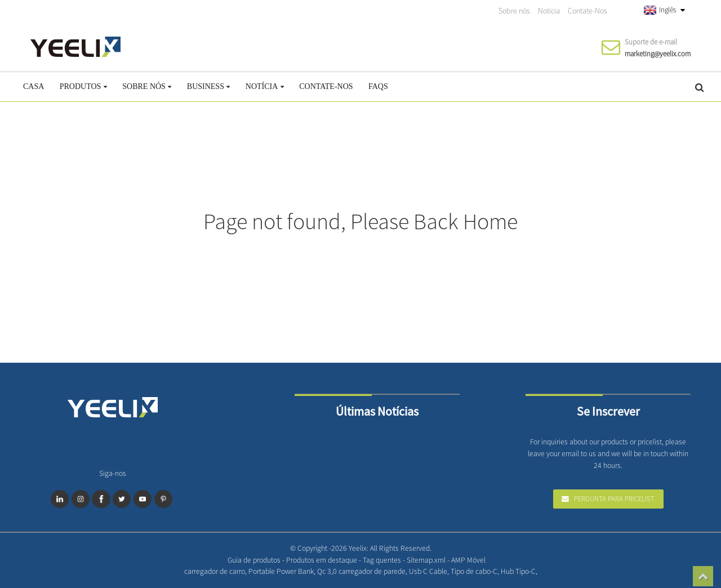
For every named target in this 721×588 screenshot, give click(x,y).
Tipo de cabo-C (474, 571)
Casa (34, 86)
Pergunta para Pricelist (614, 498)
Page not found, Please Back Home (360, 221)
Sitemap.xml (427, 560)
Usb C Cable (428, 571)
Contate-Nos (588, 11)
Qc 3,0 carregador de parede (361, 571)
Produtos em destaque (322, 560)
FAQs (378, 86)
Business (209, 86)
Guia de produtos (255, 560)
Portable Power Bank (281, 571)
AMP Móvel (468, 560)
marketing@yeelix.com (658, 54)
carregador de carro (215, 571)
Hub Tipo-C (518, 571)
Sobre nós (514, 11)
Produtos (83, 86)
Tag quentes (383, 560)
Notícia (549, 11)
